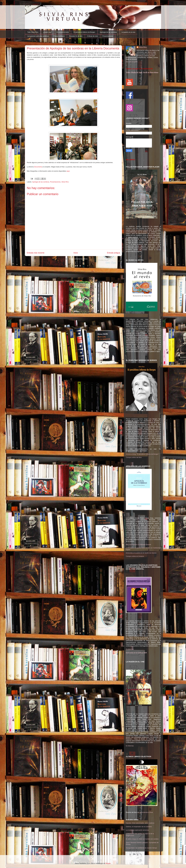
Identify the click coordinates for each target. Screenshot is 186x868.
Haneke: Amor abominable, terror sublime (140, 823)
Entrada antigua (114, 253)
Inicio (76, 253)
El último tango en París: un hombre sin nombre (142, 839)
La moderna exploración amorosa (137, 830)
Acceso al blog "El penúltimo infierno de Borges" (142, 454)
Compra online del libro (134, 457)
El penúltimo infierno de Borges (84, 32)
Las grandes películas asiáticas (38, 36)
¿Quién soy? (47, 32)
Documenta (38, 167)
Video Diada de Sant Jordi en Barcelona (142, 72)
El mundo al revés (63, 32)
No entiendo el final (146, 812)
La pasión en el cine (128, 32)
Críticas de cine (92, 36)
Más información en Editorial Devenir (138, 545)
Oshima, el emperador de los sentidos (139, 827)
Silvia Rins (65, 182)
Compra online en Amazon (135, 556)
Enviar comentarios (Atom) (78, 259)
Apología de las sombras (108, 32)
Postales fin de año (76, 36)
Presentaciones (108, 36)
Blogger (108, 863)
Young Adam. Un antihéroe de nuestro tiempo (141, 848)
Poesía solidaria (59, 36)
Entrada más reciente (36, 253)
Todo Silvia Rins (33, 32)
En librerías (130, 649)
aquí (68, 171)
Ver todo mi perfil (132, 62)
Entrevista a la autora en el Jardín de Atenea (141, 553)
